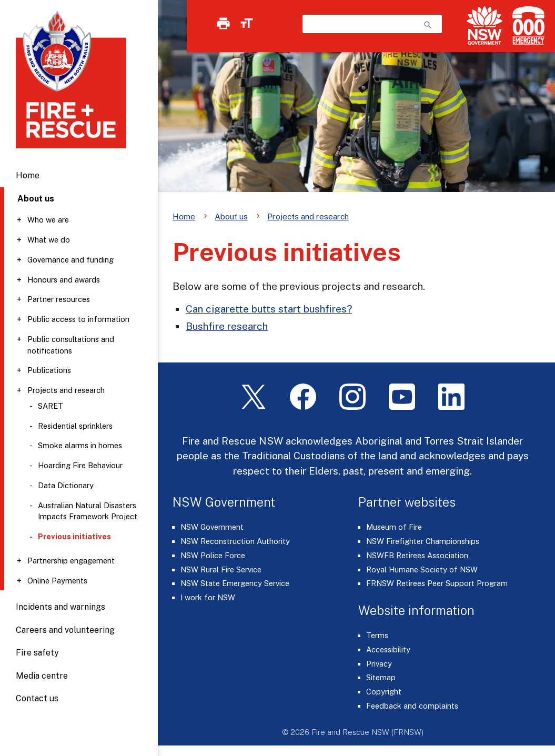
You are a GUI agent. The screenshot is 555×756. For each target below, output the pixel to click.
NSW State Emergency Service (235, 583)
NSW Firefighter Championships (423, 541)
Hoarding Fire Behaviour (80, 465)
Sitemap (381, 677)
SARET (51, 406)
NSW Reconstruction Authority (235, 541)
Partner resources (59, 299)
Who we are (48, 220)
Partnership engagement (71, 561)
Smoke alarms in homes (80, 445)
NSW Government (212, 527)
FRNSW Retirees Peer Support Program (437, 583)
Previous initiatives (74, 536)
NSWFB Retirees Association (417, 555)
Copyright (384, 692)
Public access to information (78, 319)
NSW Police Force (213, 555)
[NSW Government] (485, 26)
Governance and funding (70, 260)
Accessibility (388, 649)
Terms (377, 635)
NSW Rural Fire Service (221, 569)
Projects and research (66, 390)
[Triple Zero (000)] (526, 26)
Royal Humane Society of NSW (422, 569)
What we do (49, 240)
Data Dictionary (66, 485)
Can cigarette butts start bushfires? (269, 309)
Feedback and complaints (412, 706)
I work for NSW (208, 597)
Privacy (379, 664)
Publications (49, 370)
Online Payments (57, 581)
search (428, 25)
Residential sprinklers (75, 426)
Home (28, 175)
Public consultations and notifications (71, 345)
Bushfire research (227, 326)
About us (231, 216)
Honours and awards (64, 280)
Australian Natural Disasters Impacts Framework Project (88, 511)
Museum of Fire (394, 527)
